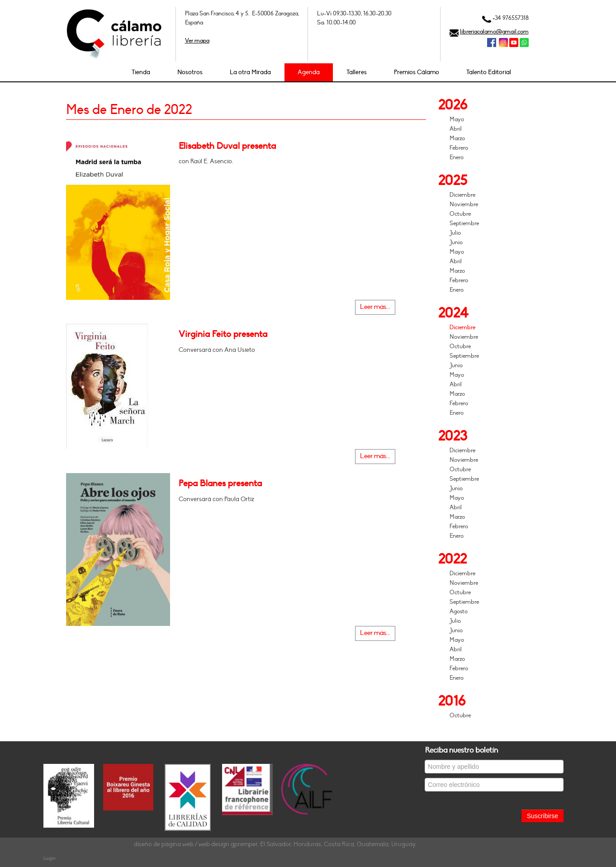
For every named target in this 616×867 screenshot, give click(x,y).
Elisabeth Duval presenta (227, 146)
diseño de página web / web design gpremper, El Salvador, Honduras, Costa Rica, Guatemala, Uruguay (275, 844)
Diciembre (462, 195)
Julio (455, 233)
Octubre (460, 214)
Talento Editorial (489, 72)
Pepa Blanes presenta (220, 483)
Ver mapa (197, 41)
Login (50, 858)
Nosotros (190, 72)
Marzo (457, 138)
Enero (457, 157)
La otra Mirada (250, 72)
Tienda (141, 72)
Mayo (457, 119)
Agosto (459, 611)
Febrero (459, 148)
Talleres (357, 72)
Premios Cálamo (417, 72)
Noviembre (464, 204)
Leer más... (375, 307)
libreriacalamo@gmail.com (494, 32)
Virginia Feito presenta (223, 334)
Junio (456, 242)
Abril (456, 129)
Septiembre (464, 223)
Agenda (309, 72)
